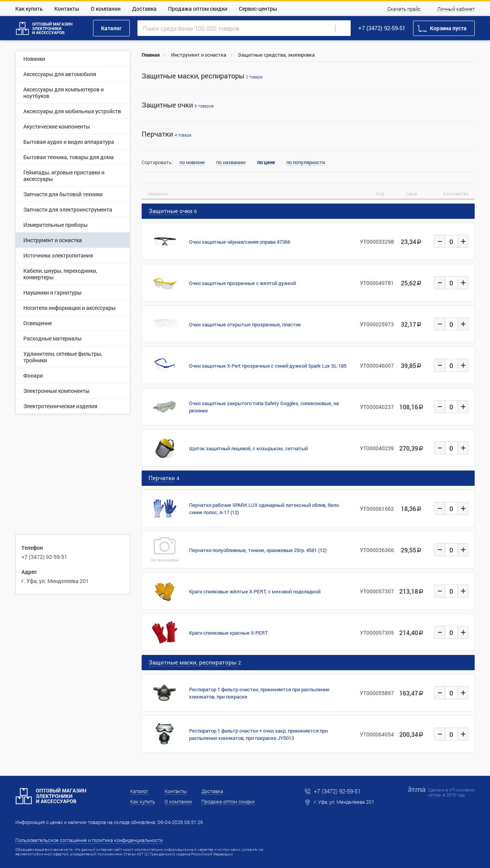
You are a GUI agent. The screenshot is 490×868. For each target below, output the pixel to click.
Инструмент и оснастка (199, 55)
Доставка (144, 9)
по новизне (192, 163)
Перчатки (167, 134)
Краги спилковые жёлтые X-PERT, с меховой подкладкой (255, 591)
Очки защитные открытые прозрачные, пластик (245, 324)
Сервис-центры (258, 9)
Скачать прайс (404, 9)
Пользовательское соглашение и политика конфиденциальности (89, 840)
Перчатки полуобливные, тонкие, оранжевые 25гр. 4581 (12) (258, 550)
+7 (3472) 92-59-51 (382, 28)
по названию (231, 163)
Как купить (29, 9)
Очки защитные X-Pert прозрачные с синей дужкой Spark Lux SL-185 (268, 366)
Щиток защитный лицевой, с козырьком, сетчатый (248, 448)
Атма (435, 795)
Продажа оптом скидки (198, 9)
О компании (106, 9)
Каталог (111, 28)
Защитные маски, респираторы (202, 76)
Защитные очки (178, 105)
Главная (151, 55)
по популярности (306, 163)
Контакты (67, 9)
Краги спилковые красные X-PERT (229, 633)
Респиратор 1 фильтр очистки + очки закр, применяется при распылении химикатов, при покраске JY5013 (258, 734)
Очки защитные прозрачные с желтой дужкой (243, 283)
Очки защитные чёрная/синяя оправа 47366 (240, 242)
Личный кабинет (456, 9)
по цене (266, 162)
